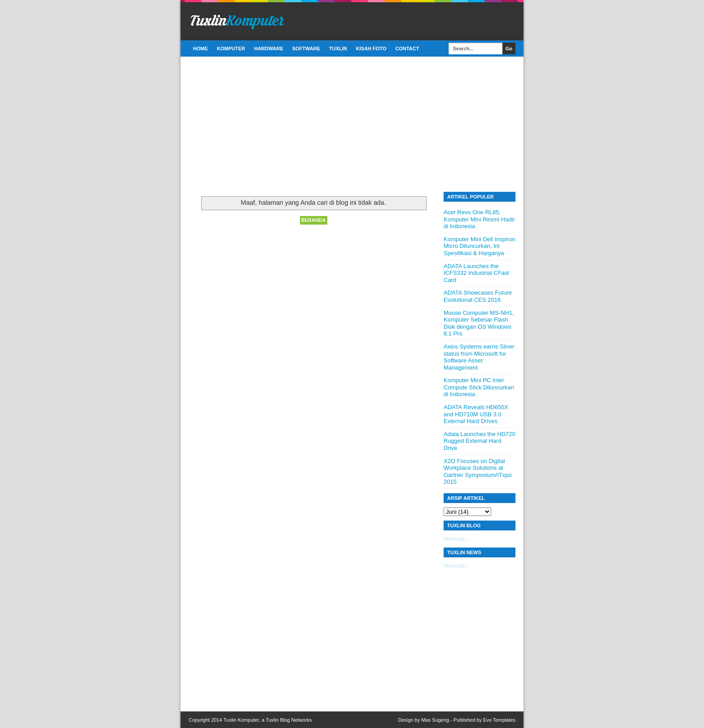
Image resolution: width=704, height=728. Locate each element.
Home (200, 49)
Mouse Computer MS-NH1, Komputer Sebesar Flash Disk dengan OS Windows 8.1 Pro (479, 323)
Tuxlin (338, 49)
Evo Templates (499, 720)
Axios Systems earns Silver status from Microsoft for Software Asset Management (479, 357)
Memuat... (457, 539)
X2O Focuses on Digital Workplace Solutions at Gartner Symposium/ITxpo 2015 (478, 472)
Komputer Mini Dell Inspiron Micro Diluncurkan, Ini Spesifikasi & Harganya (480, 246)
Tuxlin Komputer (241, 720)
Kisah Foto (371, 49)
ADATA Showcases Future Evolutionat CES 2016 (478, 296)
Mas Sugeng (435, 720)
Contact (407, 49)
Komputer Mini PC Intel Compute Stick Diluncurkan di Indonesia (479, 387)
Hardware (269, 49)
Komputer (231, 49)
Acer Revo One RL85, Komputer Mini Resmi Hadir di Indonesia (479, 219)
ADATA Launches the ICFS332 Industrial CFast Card (476, 273)
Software (306, 49)
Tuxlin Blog (278, 720)
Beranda (314, 220)
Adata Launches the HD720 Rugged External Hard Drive (480, 441)
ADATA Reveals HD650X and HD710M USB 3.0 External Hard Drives (476, 414)
